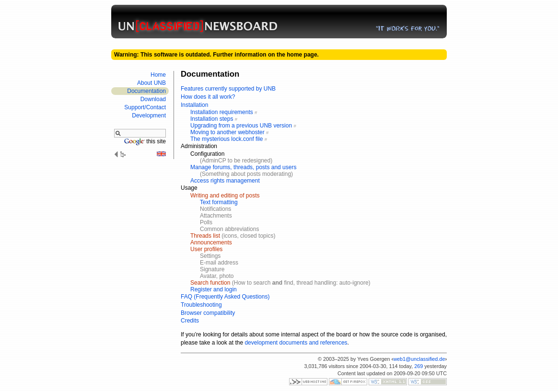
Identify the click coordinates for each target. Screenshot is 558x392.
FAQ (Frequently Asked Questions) (225, 297)
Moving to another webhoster (227, 132)
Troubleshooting (201, 305)
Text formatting (219, 202)
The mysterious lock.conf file (227, 139)
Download (153, 99)
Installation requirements (222, 112)
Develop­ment (149, 115)
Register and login (214, 289)
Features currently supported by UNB (228, 89)
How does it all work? (208, 97)
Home (158, 75)
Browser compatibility (208, 313)
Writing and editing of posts (225, 196)
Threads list (205, 236)
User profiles (206, 249)
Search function (210, 283)
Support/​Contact (145, 107)
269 (418, 366)
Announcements (211, 242)
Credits (190, 321)
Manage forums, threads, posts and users (243, 167)
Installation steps (212, 119)
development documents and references (296, 343)
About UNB (151, 83)
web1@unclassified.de (419, 359)
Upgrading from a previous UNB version (241, 126)
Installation (194, 105)
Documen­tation (146, 91)
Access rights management (225, 181)
